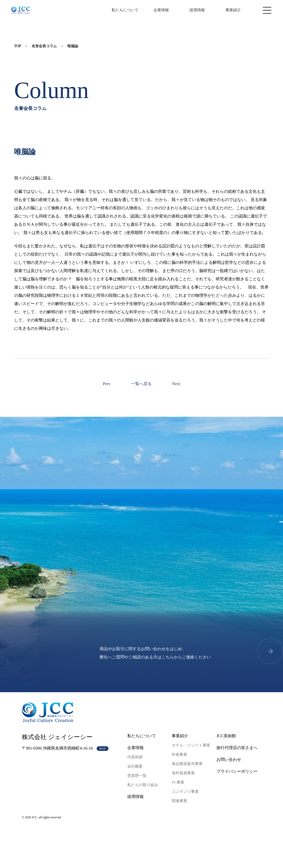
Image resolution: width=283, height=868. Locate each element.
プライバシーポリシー (237, 771)
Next (176, 384)
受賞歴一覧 (137, 776)
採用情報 (197, 10)
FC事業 (178, 782)
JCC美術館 (226, 736)
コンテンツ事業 (185, 792)
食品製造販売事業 (187, 764)
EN (95, 10)
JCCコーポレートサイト (21, 10)
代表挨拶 (135, 757)
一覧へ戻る (141, 384)
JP (88, 10)
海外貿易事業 (183, 773)
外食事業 (179, 754)
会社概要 (135, 766)
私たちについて (125, 10)
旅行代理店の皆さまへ (237, 748)
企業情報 (161, 10)
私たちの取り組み (143, 785)
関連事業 (179, 801)
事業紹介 (233, 10)
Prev (107, 384)
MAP (103, 749)
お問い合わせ (229, 759)
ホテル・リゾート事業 (191, 745)
